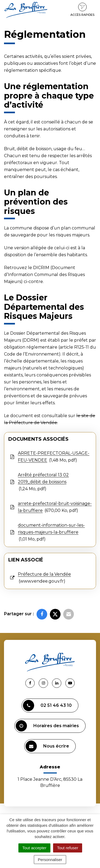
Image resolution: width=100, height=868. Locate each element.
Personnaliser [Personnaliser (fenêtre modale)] (50, 860)
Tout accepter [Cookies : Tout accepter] (34, 848)
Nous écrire (47, 746)
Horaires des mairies (47, 726)
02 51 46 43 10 (47, 705)
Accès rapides (82, 10)
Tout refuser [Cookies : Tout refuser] (68, 848)
